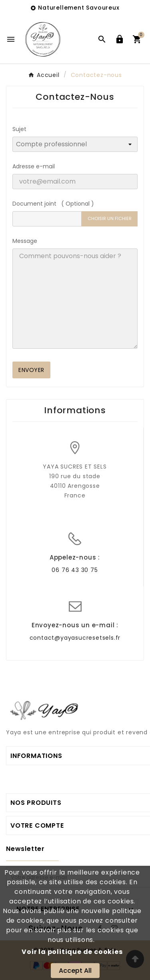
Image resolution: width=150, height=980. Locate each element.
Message (25, 241)
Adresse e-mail (34, 166)
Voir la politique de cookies (72, 952)
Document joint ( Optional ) (53, 204)
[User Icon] (120, 39)
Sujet (19, 129)
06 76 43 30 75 (75, 570)
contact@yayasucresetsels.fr (75, 638)
